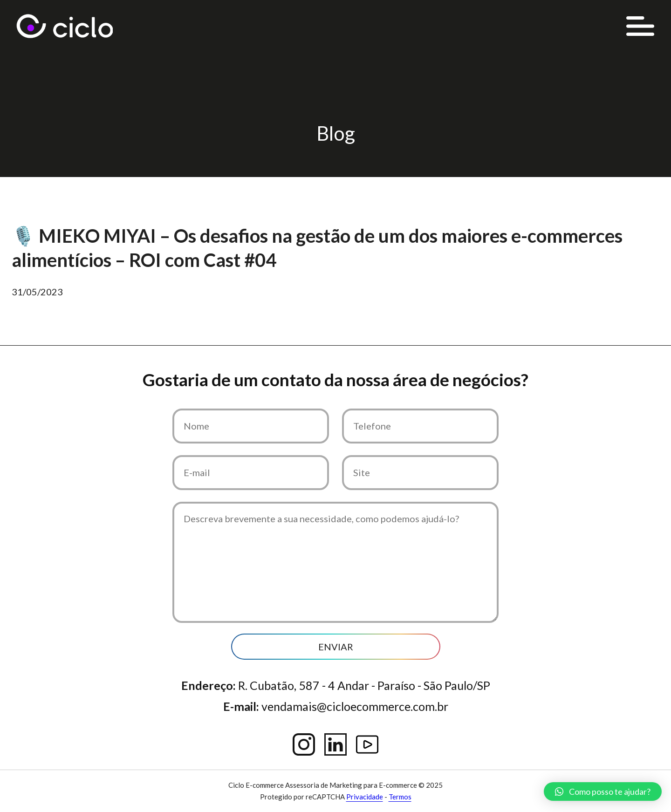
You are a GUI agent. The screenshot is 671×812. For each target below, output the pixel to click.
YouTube (367, 744)
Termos (400, 797)
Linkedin (335, 744)
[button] (603, 792)
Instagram (304, 744)
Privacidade (365, 797)
